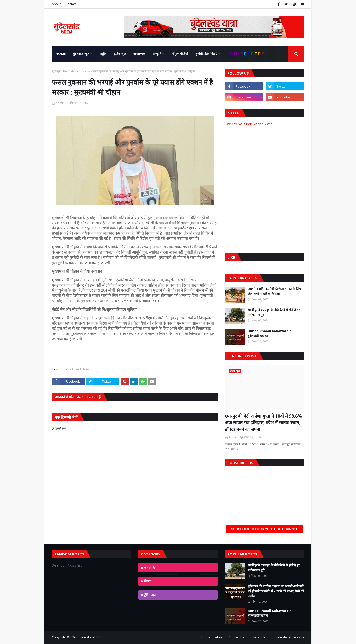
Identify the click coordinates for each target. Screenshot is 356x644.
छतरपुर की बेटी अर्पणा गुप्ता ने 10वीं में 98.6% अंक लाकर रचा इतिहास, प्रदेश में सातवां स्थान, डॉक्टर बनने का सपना (263, 422)
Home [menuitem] (61, 54)
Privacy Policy (258, 637)
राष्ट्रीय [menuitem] (103, 54)
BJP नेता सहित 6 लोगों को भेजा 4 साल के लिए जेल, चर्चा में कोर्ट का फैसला (274, 291)
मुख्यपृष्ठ (56, 71)
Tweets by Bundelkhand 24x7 (248, 124)
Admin (60, 103)
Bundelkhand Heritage (288, 637)
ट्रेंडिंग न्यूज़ (150, 595)
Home (206, 637)
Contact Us (236, 637)
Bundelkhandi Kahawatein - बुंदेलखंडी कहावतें (271, 333)
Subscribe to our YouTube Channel (264, 529)
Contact (71, 4)
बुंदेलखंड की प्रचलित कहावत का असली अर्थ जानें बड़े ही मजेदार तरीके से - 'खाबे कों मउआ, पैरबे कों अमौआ (276, 591)
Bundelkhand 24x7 (90, 637)
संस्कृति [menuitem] (157, 54)
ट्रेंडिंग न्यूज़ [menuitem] (120, 54)
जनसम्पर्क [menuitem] (139, 54)
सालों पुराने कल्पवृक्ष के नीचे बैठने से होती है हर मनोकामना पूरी (274, 312)
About (56, 4)
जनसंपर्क (149, 568)
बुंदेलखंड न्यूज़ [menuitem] (81, 54)
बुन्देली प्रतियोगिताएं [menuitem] (206, 54)
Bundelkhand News (77, 71)
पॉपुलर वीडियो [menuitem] (180, 54)
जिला (147, 581)
